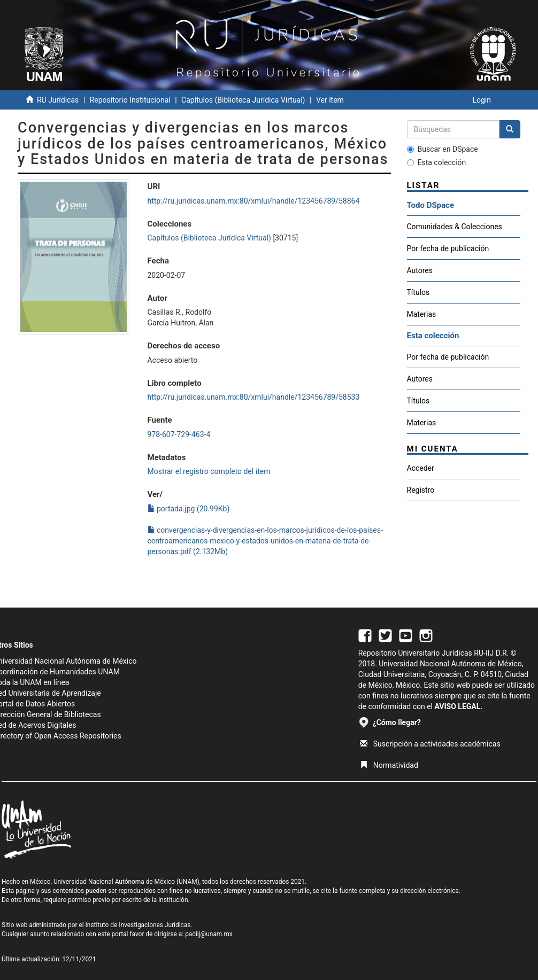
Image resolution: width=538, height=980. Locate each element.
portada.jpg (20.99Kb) (189, 509)
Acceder (421, 468)
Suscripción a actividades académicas (430, 744)
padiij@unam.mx (209, 934)
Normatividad (389, 765)
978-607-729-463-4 (179, 434)
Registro (421, 490)
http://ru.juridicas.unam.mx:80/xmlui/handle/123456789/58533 (254, 397)
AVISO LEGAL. (458, 706)
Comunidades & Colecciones (455, 227)
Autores (420, 270)
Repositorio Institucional (130, 100)
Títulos (418, 292)
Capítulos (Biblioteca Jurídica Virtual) (243, 100)
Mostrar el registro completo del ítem (209, 471)
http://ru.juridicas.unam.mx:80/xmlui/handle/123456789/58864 (254, 201)
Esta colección (437, 162)
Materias (422, 314)
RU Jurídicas (58, 100)
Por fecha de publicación (448, 248)
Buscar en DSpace (443, 149)
